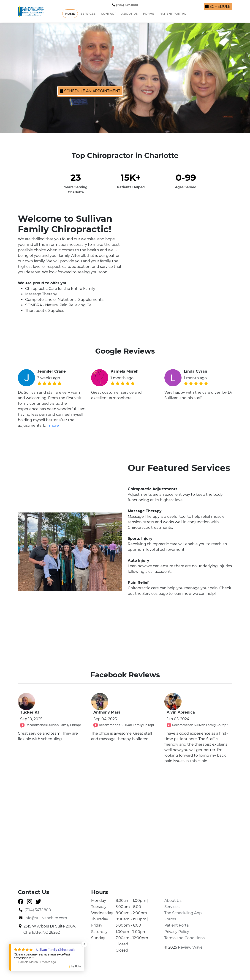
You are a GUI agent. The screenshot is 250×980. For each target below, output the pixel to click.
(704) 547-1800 (125, 5)
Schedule (218, 7)
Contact (108, 14)
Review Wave (190, 947)
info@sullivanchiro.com (43, 918)
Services (88, 14)
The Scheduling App (183, 913)
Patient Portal (173, 14)
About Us (129, 14)
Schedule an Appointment (90, 91)
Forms (149, 14)
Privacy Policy (177, 932)
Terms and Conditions (185, 938)
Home (70, 14)
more (54, 425)
